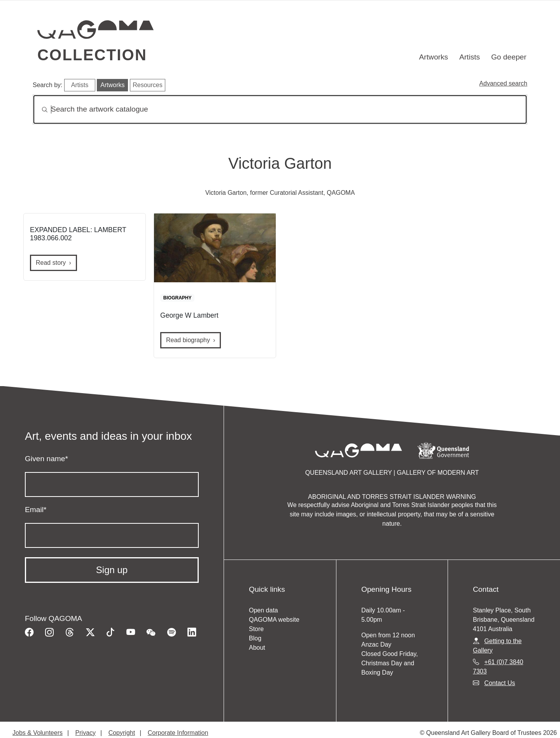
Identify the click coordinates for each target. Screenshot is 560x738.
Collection (92, 55)
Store (256, 629)
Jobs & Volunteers (38, 733)
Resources (147, 85)
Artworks (434, 57)
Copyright (122, 733)
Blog (255, 638)
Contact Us (500, 683)
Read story (51, 263)
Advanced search (503, 83)
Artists (470, 57)
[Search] (280, 109)
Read (188, 340)
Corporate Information (178, 733)
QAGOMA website (274, 620)
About (257, 648)
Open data (263, 610)
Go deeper (509, 57)
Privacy (86, 733)
